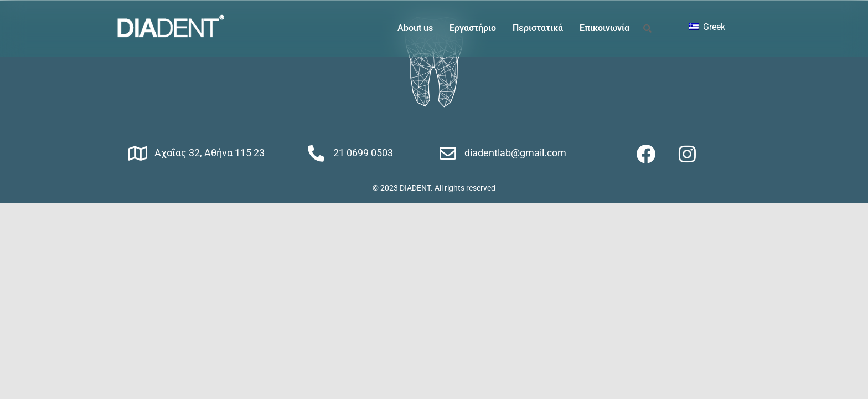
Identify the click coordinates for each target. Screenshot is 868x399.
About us (415, 28)
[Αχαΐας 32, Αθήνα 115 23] (138, 154)
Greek (707, 27)
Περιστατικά (538, 28)
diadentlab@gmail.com (515, 153)
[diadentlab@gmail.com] (448, 154)
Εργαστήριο (473, 28)
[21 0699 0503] (316, 154)
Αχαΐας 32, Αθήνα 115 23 (210, 153)
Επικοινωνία (604, 28)
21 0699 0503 (363, 153)
